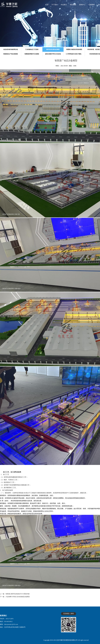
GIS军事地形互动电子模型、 (74, 54)
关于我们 (54, 5)
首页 (47, 5)
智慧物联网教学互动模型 (32, 54)
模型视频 (73, 5)
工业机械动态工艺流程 (32, 49)
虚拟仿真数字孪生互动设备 (53, 54)
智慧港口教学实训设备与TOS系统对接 (18, 594)
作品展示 (64, 5)
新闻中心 (82, 5)
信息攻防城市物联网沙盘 (11, 49)
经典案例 (92, 5)
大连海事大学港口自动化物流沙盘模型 (18, 597)
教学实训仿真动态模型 (53, 49)
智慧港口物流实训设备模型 (74, 49)
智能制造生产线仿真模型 (11, 54)
